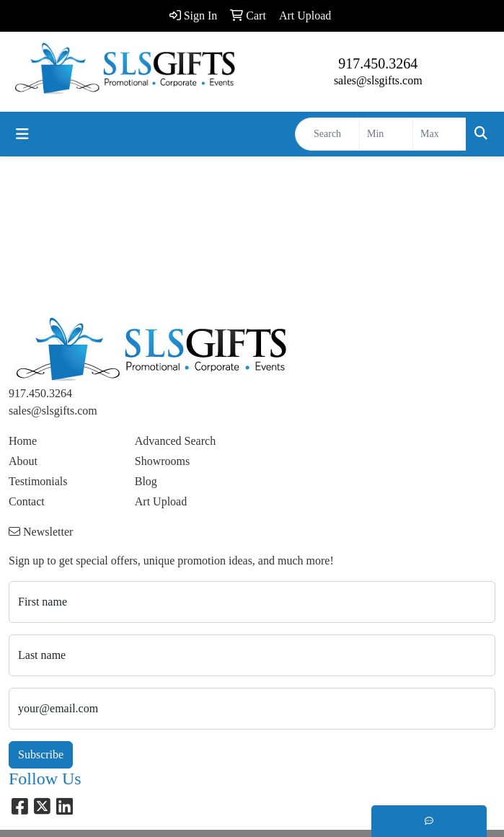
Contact (27, 501)
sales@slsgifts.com (378, 80)
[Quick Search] (327, 134)
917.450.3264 (378, 63)
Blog (146, 481)
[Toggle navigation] (22, 134)
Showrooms (162, 461)
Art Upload (161, 501)
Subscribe (41, 754)
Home (23, 441)
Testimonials (38, 481)
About (23, 461)
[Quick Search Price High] (439, 134)
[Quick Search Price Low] (386, 134)
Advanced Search (175, 441)
